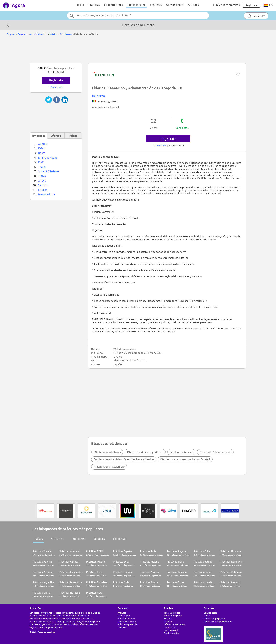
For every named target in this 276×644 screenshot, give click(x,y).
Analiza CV (256, 16)
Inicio (81, 5)
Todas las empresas (173, 616)
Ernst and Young (48, 158)
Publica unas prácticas (226, 5)
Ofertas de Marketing (174, 624)
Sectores (99, 539)
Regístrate (168, 139)
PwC (41, 162)
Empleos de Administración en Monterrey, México (124, 459)
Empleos (23, 34)
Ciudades (57, 539)
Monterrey (66, 34)
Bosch (42, 153)
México (53, 34)
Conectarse (57, 87)
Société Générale (48, 171)
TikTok (42, 176)
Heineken (99, 96)
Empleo (11, 34)
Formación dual (114, 5)
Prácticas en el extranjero (109, 467)
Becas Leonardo (172, 630)
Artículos (193, 5)
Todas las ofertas (172, 613)
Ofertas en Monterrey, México (145, 452)
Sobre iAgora (124, 616)
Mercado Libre (47, 194)
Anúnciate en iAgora (127, 618)
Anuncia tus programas (214, 618)
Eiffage (42, 190)
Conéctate (161, 146)
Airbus (42, 181)
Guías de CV (170, 627)
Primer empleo (136, 5)
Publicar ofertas (172, 633)
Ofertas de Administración (215, 452)
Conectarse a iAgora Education (218, 621)
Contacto (122, 627)
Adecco (43, 144)
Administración (39, 34)
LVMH (42, 148)
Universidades (175, 5)
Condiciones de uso (127, 621)
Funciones (78, 539)
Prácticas (94, 5)
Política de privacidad (128, 624)
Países (39, 539)
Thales (42, 167)
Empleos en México (181, 452)
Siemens (43, 185)
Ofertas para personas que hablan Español (185, 459)
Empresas (156, 5)
